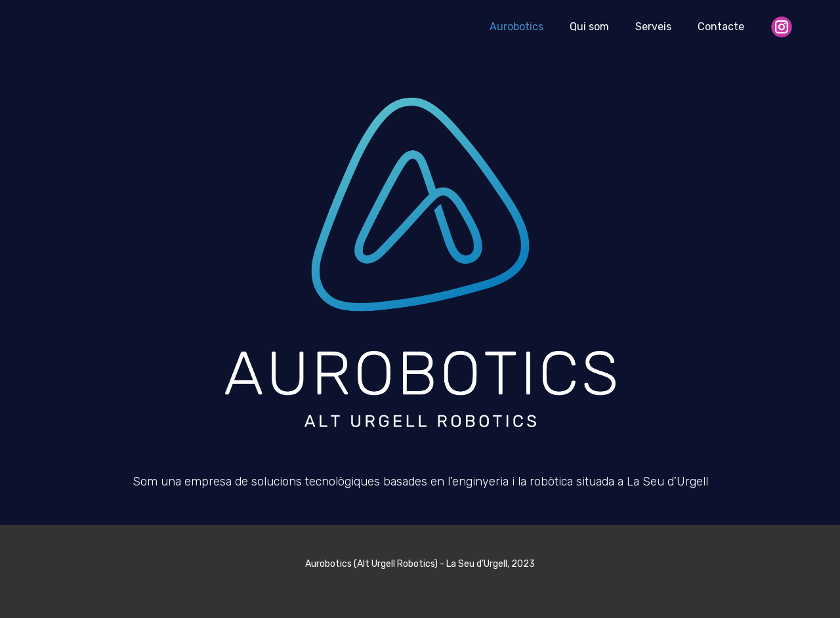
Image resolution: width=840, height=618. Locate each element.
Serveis (653, 27)
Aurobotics (516, 27)
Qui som (589, 27)
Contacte (721, 27)
